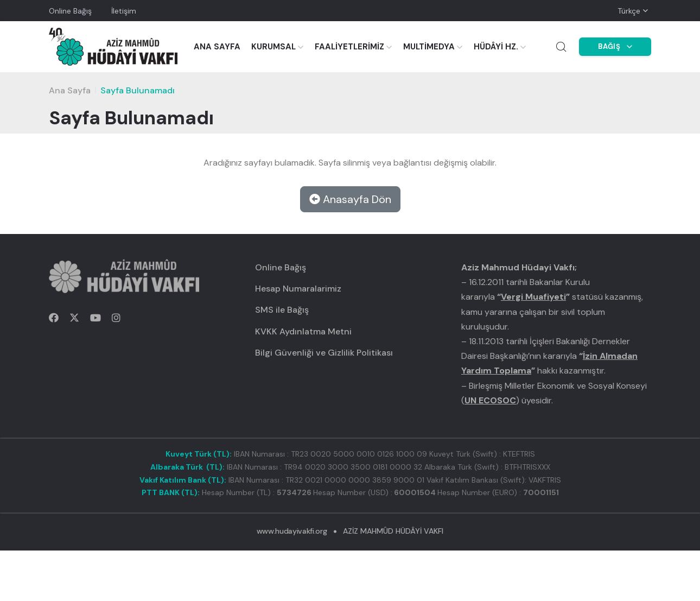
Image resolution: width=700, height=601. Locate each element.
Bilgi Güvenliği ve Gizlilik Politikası (324, 353)
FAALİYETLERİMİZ (349, 47)
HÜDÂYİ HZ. (496, 47)
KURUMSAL (273, 47)
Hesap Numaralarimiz (298, 289)
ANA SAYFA (217, 47)
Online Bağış (70, 11)
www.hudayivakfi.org (292, 531)
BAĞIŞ (615, 46)
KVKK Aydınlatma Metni (303, 331)
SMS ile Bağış (282, 310)
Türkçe (629, 11)
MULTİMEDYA (429, 47)
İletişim (124, 11)
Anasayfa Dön (350, 199)
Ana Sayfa (70, 90)
